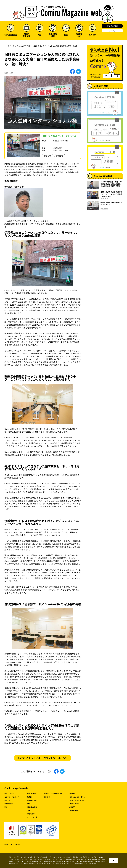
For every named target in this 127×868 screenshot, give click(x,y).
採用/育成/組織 (32, 807)
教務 (29, 804)
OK (113, 860)
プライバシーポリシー (77, 801)
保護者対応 (31, 814)
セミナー (7, 801)
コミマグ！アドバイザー (12, 797)
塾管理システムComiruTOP (53, 794)
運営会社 (72, 794)
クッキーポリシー (75, 804)
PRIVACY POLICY (79, 864)
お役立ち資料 (9, 804)
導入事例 (47, 797)
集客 (29, 811)
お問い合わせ (74, 811)
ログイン (112, 31)
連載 (6, 807)
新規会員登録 (112, 26)
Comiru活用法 (32, 794)
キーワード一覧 (32, 817)
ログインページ (9, 794)
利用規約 (72, 807)
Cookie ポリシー (35, 864)
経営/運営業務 (32, 801)
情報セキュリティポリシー (78, 797)
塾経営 (29, 797)
